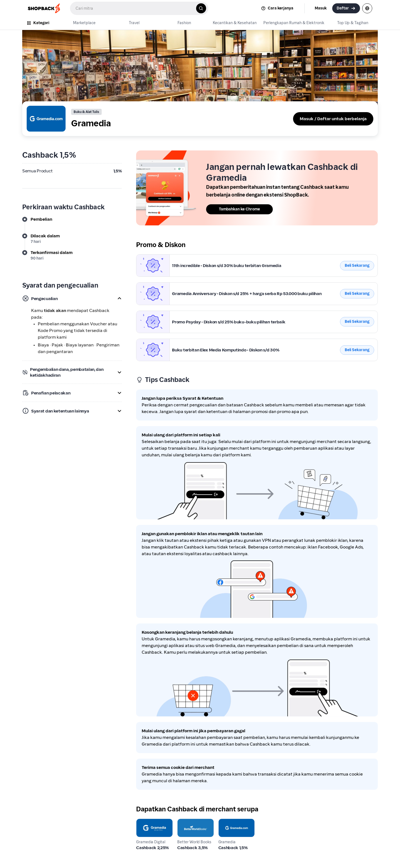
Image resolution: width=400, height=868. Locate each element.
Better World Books (190, 825)
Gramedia (146, 257)
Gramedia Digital (153, 822)
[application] (386, 854)
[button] (72, 298)
